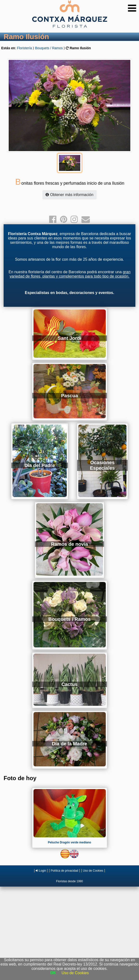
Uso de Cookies (93, 871)
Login (41, 871)
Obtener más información (69, 195)
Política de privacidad (64, 871)
